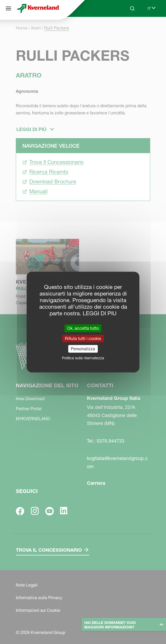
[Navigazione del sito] (8, 8)
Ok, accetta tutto (83, 328)
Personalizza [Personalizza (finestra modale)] (83, 349)
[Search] (132, 8)
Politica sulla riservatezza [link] (83, 358)
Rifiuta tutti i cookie (83, 338)
